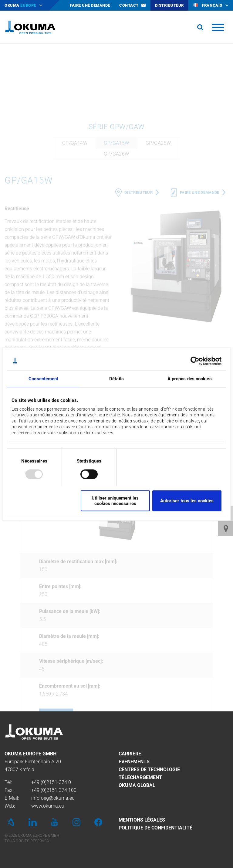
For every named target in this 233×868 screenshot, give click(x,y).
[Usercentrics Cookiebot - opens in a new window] (195, 361)
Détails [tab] (116, 379)
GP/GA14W (75, 207)
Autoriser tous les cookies (187, 501)
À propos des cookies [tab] (190, 379)
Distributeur (138, 256)
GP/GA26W (116, 217)
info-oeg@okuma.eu (53, 798)
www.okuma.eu (48, 806)
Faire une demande (200, 256)
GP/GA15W (116, 207)
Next (207, 578)
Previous (26, 578)
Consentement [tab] (43, 379)
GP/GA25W (158, 207)
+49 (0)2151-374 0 (51, 782)
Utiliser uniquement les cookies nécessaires (115, 501)
